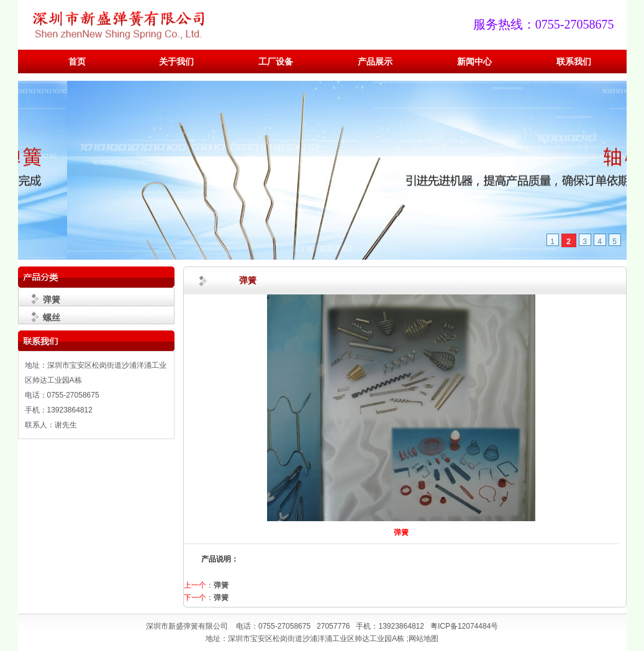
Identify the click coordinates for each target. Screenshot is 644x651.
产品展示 (375, 62)
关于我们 (176, 62)
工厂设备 (276, 62)
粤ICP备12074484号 (464, 626)
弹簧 (52, 299)
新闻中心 (474, 62)
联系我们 (574, 62)
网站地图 (424, 639)
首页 (77, 62)
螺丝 (52, 317)
